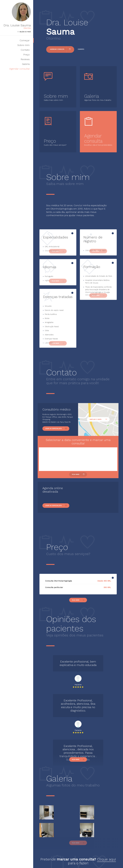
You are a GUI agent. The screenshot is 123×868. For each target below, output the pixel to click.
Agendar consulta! (19, 69)
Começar (25, 40)
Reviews (25, 59)
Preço (26, 55)
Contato (25, 50)
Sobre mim (24, 45)
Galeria (26, 64)
